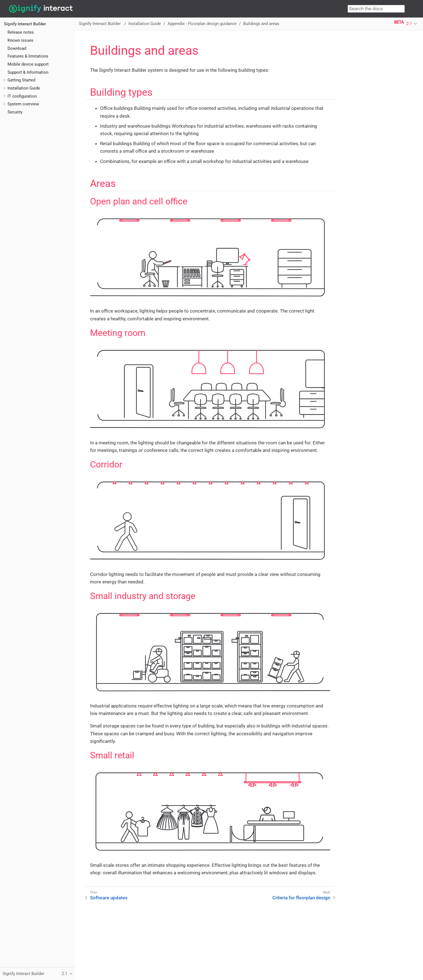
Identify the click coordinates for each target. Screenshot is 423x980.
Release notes (21, 32)
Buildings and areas (261, 24)
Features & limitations (28, 56)
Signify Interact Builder (25, 24)
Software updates (109, 898)
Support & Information (28, 72)
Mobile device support (28, 64)
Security (15, 112)
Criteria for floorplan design (301, 898)
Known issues (20, 40)
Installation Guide (24, 88)
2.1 (409, 24)
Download (17, 48)
